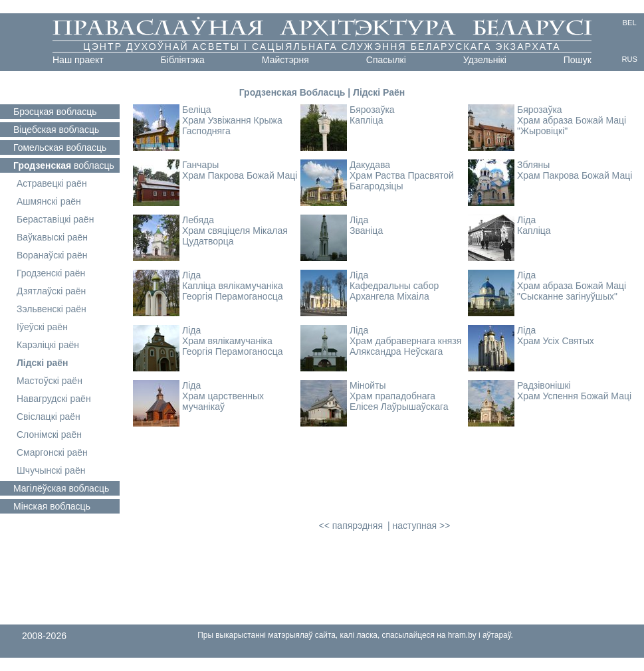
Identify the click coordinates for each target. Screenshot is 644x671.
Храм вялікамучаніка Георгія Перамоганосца (232, 346)
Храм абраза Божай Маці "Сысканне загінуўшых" (572, 291)
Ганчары (200, 165)
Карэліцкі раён (48, 345)
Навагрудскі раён (54, 399)
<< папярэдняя (351, 526)
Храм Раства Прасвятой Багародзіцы (402, 181)
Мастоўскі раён (50, 381)
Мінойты (368, 385)
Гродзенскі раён (51, 273)
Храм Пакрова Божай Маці (240, 175)
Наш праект (78, 60)
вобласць (55, 112)
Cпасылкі (386, 60)
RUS (629, 59)
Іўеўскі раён (42, 327)
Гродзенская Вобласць (292, 92)
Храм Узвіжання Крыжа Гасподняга (232, 126)
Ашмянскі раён (49, 201)
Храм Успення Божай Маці (574, 396)
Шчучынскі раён (51, 470)
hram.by (462, 635)
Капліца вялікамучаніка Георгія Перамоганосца (233, 291)
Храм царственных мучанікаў (223, 401)
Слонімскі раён (49, 434)
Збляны (533, 165)
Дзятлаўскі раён (51, 291)
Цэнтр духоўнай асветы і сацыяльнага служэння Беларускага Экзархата (322, 47)
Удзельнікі (485, 60)
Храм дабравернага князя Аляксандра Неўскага (405, 346)
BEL (630, 23)
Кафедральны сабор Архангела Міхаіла (394, 291)
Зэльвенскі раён (52, 309)
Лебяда (198, 220)
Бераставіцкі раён (55, 219)
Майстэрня (285, 60)
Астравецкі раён (52, 183)
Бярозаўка (372, 110)
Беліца (197, 110)
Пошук (578, 60)
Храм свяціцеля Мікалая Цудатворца (235, 236)
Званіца (366, 231)
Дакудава (370, 165)
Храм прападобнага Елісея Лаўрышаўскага (399, 401)
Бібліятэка (183, 60)
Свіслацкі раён (49, 417)
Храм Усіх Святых (556, 341)
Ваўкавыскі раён (52, 237)
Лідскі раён (43, 363)
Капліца (367, 120)
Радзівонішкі (544, 385)
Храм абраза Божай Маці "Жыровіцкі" (572, 126)
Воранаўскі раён (52, 255)
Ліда (359, 220)
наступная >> (421, 526)
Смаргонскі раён (52, 452)
